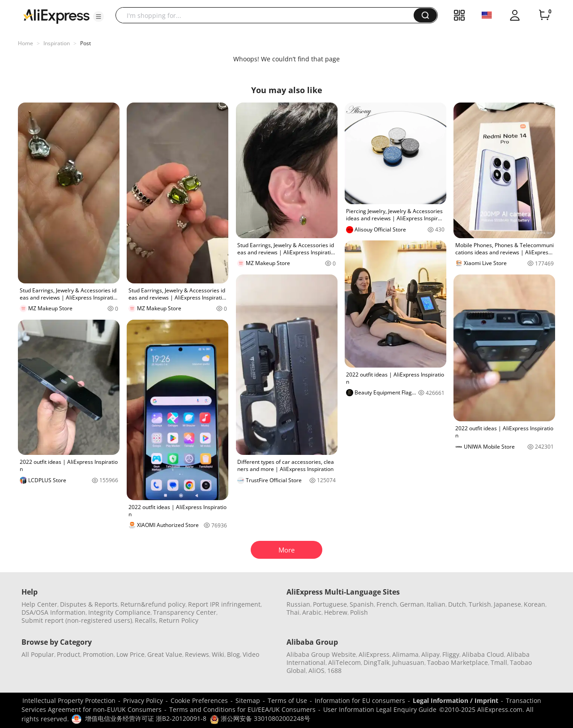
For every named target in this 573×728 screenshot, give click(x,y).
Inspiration (57, 43)
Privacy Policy (143, 700)
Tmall (499, 662)
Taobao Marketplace (458, 662)
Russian (298, 604)
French (387, 604)
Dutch (457, 604)
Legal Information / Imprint (455, 700)
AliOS (316, 670)
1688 (334, 670)
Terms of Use (287, 700)
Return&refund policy (153, 604)
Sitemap (248, 700)
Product (68, 654)
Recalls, (146, 620)
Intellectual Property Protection (69, 700)
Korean (535, 604)
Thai (293, 612)
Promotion (98, 654)
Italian (436, 604)
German (412, 604)
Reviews (197, 654)
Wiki (218, 654)
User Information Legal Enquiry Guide (380, 709)
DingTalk (376, 662)
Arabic (312, 612)
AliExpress (374, 654)
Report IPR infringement (224, 604)
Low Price (130, 654)
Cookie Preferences (199, 700)
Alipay (430, 654)
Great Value (165, 654)
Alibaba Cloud (483, 654)
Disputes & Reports (89, 604)
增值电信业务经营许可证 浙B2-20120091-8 (146, 718)
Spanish (362, 604)
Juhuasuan (408, 662)
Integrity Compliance (119, 612)
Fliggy (451, 654)
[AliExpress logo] (56, 16)
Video (251, 654)
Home (26, 43)
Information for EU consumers (360, 700)
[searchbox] (268, 15)
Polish (359, 612)
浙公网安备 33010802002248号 (260, 718)
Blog (233, 654)
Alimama (405, 654)
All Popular (38, 654)
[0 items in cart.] (544, 15)
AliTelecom (344, 662)
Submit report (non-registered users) (77, 620)
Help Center (39, 604)
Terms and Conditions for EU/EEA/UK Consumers (242, 709)
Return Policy (179, 620)
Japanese (507, 604)
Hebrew (336, 612)
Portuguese (330, 604)
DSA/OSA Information (53, 612)
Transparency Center (185, 612)
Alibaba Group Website (321, 654)
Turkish (480, 604)
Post (86, 43)
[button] (98, 17)
